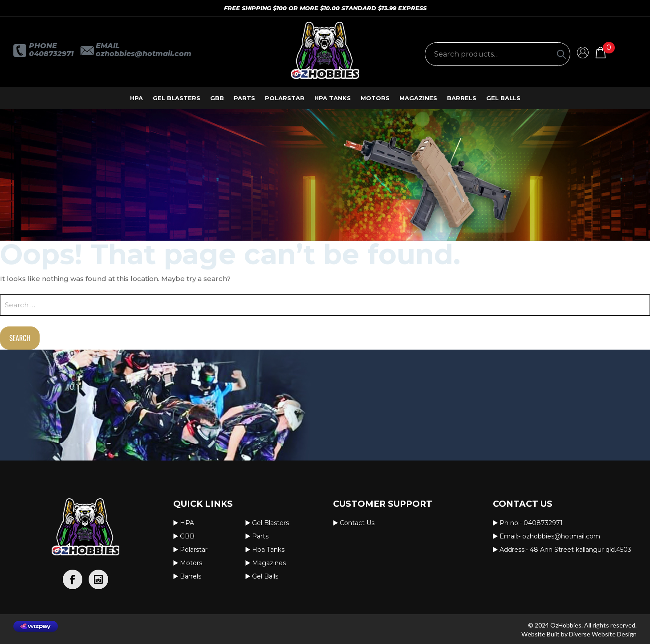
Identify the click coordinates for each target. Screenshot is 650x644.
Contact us (357, 523)
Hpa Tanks (333, 98)
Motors (375, 98)
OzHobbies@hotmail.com (144, 54)
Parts (244, 98)
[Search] (561, 54)
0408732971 (51, 54)
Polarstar (285, 98)
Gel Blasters (177, 98)
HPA (136, 98)
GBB (217, 98)
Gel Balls (503, 98)
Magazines (418, 98)
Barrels (462, 98)
